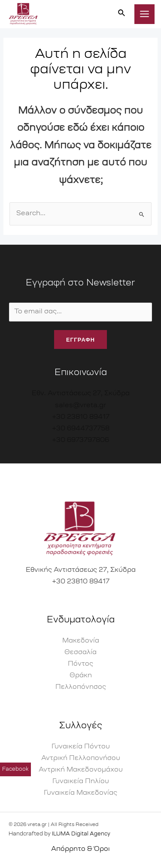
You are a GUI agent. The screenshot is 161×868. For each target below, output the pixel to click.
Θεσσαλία (80, 653)
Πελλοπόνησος (81, 687)
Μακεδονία (81, 641)
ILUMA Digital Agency (81, 834)
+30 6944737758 (81, 429)
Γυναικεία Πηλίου (81, 782)
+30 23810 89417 (81, 417)
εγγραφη (80, 339)
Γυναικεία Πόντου (81, 747)
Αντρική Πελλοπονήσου (81, 758)
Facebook (15, 772)
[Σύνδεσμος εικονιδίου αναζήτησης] (122, 14)
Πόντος (80, 664)
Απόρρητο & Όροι (80, 849)
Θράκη (81, 676)
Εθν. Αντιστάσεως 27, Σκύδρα (81, 394)
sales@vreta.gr (80, 406)
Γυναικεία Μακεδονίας (80, 793)
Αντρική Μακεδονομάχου (81, 770)
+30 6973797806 (80, 440)
